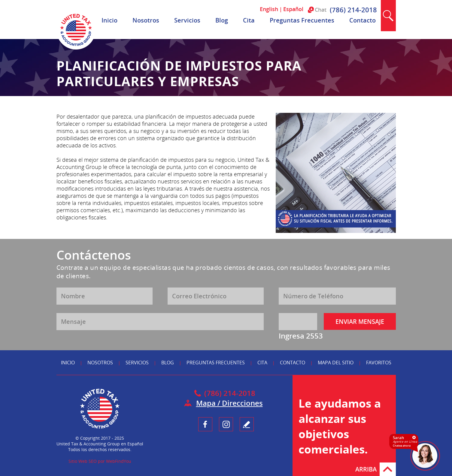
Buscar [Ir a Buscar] (388, 16)
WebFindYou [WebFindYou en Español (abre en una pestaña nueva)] (119, 461)
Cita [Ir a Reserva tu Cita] (249, 20)
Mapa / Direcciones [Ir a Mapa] (229, 403)
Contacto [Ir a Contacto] (363, 20)
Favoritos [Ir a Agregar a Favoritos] (379, 363)
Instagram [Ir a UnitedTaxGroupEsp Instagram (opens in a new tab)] (226, 424)
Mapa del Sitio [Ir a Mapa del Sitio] (336, 363)
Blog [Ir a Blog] (222, 20)
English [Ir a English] (269, 9)
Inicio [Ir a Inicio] (109, 20)
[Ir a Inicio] (76, 48)
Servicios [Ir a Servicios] (187, 20)
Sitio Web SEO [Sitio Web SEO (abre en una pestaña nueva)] (83, 461)
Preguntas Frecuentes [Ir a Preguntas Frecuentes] (302, 20)
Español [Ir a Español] (293, 9)
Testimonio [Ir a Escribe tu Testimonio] (247, 424)
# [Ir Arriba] (388, 469)
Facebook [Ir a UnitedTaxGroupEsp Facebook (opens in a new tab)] (205, 424)
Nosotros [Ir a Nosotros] (146, 20)
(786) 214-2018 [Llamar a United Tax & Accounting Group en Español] (353, 10)
